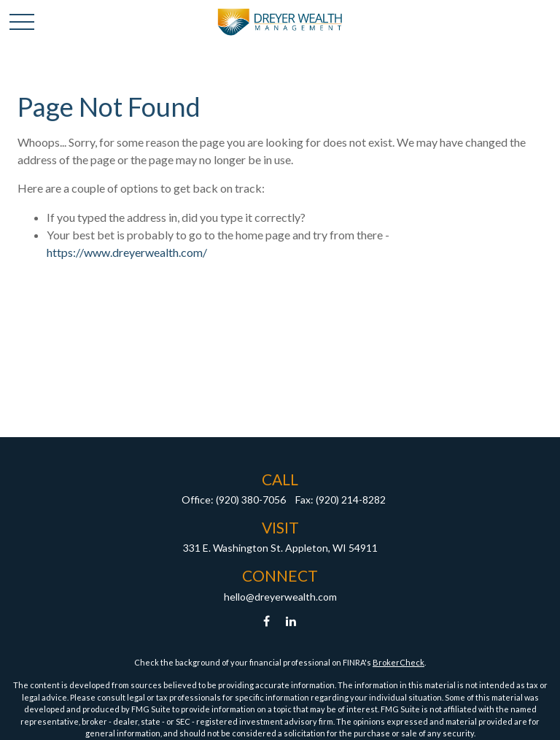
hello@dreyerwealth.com (280, 597)
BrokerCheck (398, 662)
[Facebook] (267, 621)
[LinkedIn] (291, 621)
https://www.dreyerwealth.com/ (127, 252)
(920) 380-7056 (251, 500)
